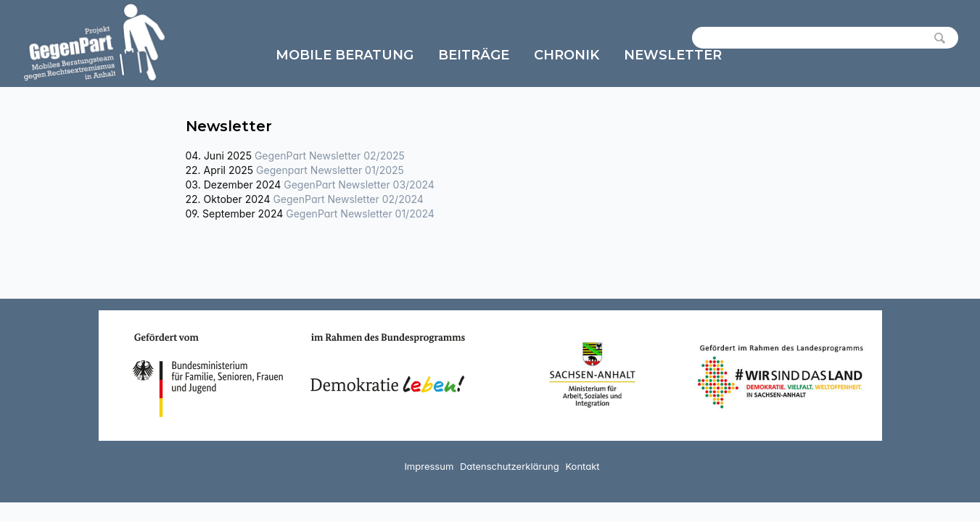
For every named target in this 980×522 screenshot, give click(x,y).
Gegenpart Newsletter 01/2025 (330, 170)
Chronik (567, 55)
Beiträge (474, 55)
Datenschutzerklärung (510, 466)
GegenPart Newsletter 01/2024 (360, 214)
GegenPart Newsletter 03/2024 (359, 185)
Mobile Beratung (345, 55)
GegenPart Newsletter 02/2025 (330, 156)
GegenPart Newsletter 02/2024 (348, 199)
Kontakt (582, 466)
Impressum (429, 466)
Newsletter (673, 55)
